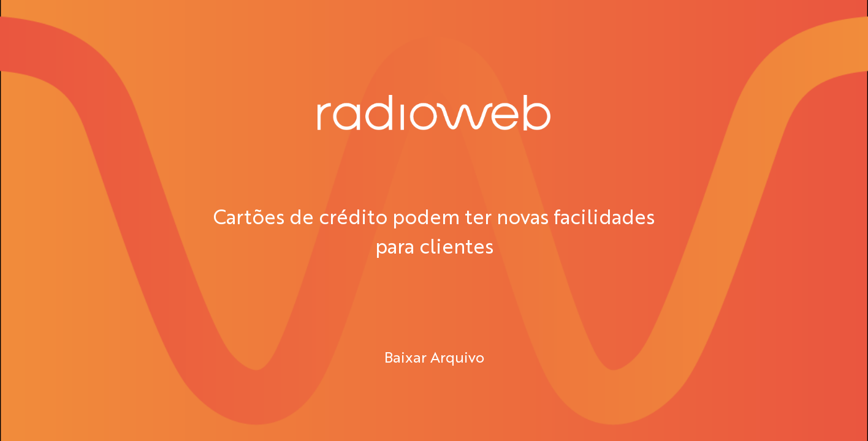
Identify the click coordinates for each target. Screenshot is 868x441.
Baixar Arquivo (434, 356)
